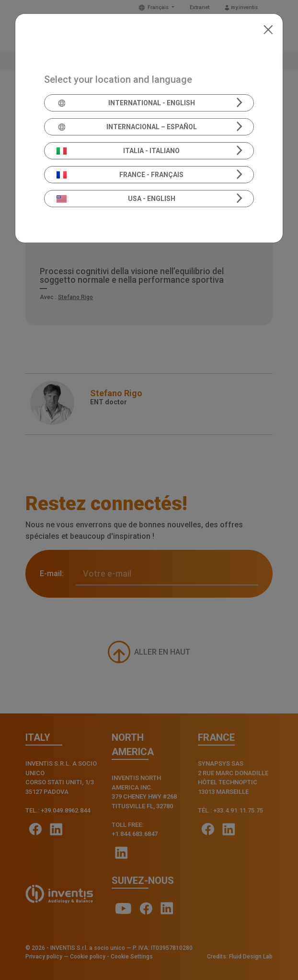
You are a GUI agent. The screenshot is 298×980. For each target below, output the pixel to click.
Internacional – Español (127, 127)
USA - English (116, 199)
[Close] (268, 29)
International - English (126, 103)
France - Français (120, 175)
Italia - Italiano (118, 151)
